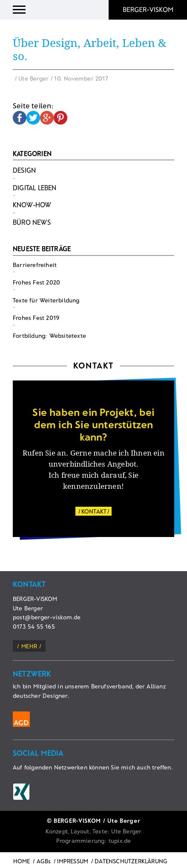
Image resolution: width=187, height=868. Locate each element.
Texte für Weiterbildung (46, 300)
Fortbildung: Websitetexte (49, 335)
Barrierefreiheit (35, 265)
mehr (29, 646)
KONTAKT (94, 511)
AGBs (44, 861)
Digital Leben (35, 187)
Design (24, 170)
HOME (22, 861)
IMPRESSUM (73, 861)
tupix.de (120, 840)
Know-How (32, 205)
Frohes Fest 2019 (36, 318)
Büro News (32, 222)
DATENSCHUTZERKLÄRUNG (131, 861)
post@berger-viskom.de (47, 617)
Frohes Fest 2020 (36, 282)
